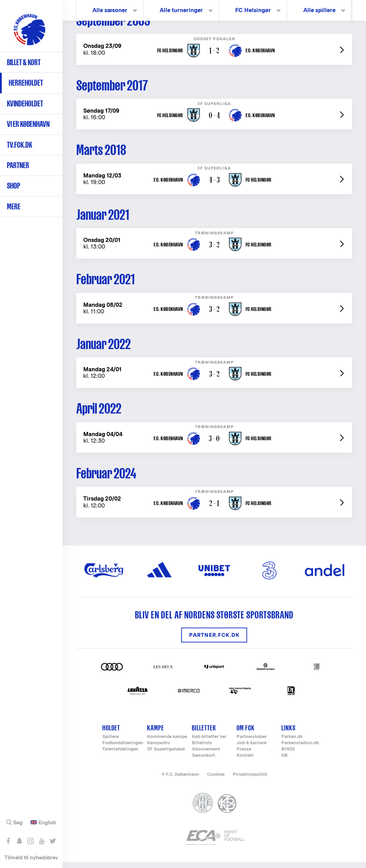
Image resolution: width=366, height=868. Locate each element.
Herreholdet (26, 83)
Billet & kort (24, 62)
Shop (14, 186)
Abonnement (206, 756)
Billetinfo (202, 749)
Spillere (110, 743)
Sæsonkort (203, 762)
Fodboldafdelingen (123, 749)
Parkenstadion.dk (300, 749)
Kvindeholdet (25, 103)
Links (288, 734)
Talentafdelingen (120, 756)
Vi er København (28, 124)
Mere (14, 206)
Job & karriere (252, 749)
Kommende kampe (167, 743)
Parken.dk (292, 743)
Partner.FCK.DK (214, 641)
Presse (244, 756)
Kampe (156, 734)
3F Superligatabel (166, 756)
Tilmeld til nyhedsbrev (31, 857)
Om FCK (246, 734)
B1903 (288, 756)
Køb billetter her (209, 743)
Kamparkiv (159, 749)
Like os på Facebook (8, 841)
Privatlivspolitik (250, 780)
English (47, 823)
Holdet (111, 734)
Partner (18, 165)
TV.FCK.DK (20, 145)
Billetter (204, 734)
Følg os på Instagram (30, 841)
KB (284, 762)
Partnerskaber (252, 743)
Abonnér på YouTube (41, 841)
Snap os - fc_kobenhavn (19, 841)
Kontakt (245, 762)
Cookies (216, 780)
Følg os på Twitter (53, 841)
